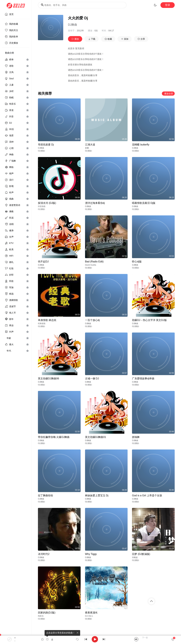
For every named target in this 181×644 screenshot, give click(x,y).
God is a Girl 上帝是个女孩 (147, 495)
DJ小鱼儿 (89, 616)
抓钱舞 (136, 437)
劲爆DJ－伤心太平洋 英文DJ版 (149, 320)
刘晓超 (135, 557)
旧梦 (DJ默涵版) (141, 554)
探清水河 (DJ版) (47, 203)
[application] (90, 639)
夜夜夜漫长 (91, 613)
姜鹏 (87, 148)
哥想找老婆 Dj (46, 145)
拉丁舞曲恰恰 (46, 495)
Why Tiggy (91, 554)
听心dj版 (137, 262)
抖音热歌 (42, 206)
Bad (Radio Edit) (94, 262)
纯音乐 (41, 616)
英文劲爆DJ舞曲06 (48, 379)
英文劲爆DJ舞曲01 (96, 437)
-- (15, 638)
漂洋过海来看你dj (95, 203)
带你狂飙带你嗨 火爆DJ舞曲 (54, 437)
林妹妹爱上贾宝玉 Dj (97, 495)
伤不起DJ (43, 262)
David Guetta (91, 265)
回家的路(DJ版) (47, 613)
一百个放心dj (92, 320)
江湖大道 (90, 145)
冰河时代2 (44, 554)
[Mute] (136, 639)
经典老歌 (42, 324)
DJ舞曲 (73, 25)
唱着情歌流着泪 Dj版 (144, 203)
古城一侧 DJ (92, 379)
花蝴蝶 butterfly (141, 145)
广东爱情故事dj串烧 (143, 379)
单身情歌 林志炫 (47, 320)
